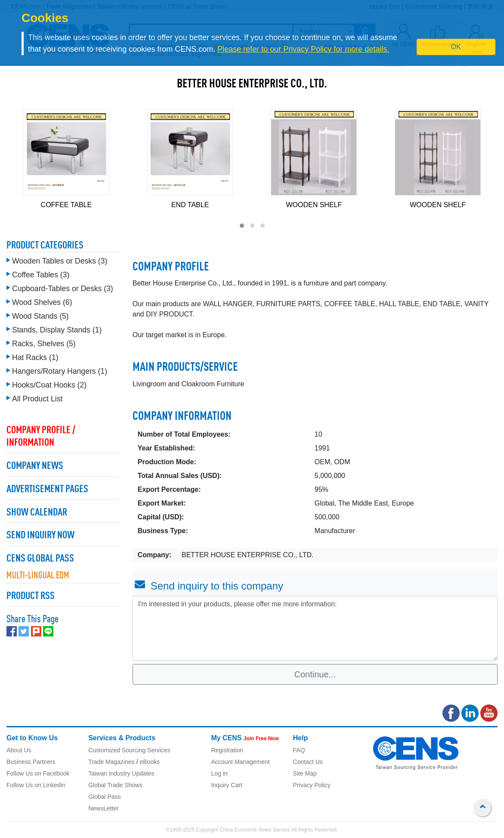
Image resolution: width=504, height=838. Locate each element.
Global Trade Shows (115, 785)
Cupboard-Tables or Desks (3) (63, 289)
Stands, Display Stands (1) (57, 330)
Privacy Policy (312, 785)
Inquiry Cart (226, 785)
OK (456, 47)
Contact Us (308, 762)
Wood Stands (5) (40, 316)
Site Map (305, 773)
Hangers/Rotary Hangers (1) (60, 371)
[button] (242, 226)
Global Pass (104, 797)
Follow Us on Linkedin (36, 785)
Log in (219, 773)
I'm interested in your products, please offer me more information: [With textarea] (315, 628)
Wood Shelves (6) (42, 302)
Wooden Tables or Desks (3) (60, 261)
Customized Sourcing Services (129, 750)
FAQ (299, 750)
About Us (19, 750)
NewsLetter (104, 808)
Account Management (240, 762)
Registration (227, 750)
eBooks (150, 762)
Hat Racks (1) (35, 357)
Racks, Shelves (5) (44, 344)
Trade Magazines (111, 762)
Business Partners (31, 762)
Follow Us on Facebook (38, 773)
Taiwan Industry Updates (121, 773)
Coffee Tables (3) (41, 275)
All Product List (37, 399)
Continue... (315, 674)
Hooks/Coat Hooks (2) (49, 385)
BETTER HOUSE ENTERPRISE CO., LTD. (252, 84)
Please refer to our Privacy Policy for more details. (303, 49)
